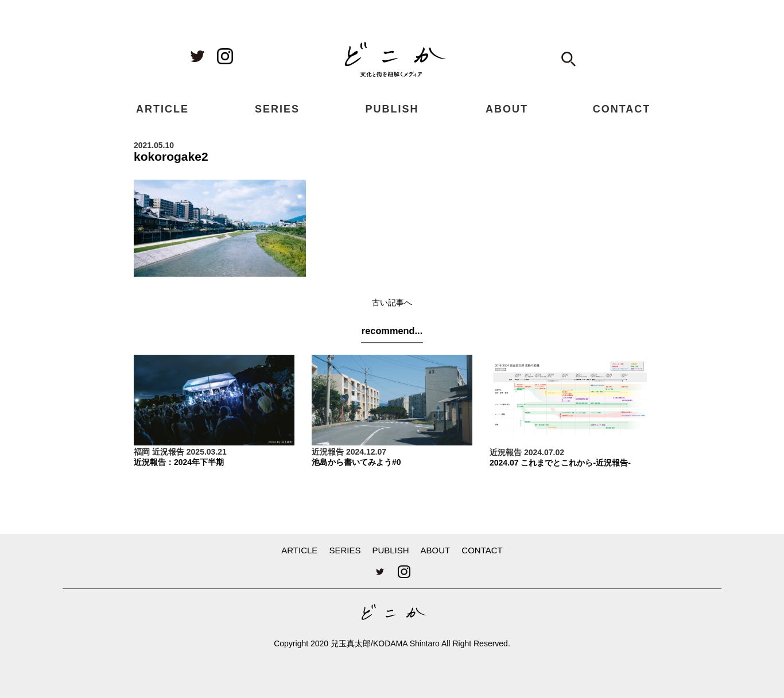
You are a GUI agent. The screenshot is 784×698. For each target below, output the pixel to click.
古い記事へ (392, 303)
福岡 (142, 452)
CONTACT (622, 109)
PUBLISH (392, 109)
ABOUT (507, 109)
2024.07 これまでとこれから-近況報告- (560, 463)
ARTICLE (162, 109)
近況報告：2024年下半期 (179, 462)
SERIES (277, 109)
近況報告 (168, 452)
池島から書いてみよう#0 (356, 462)
